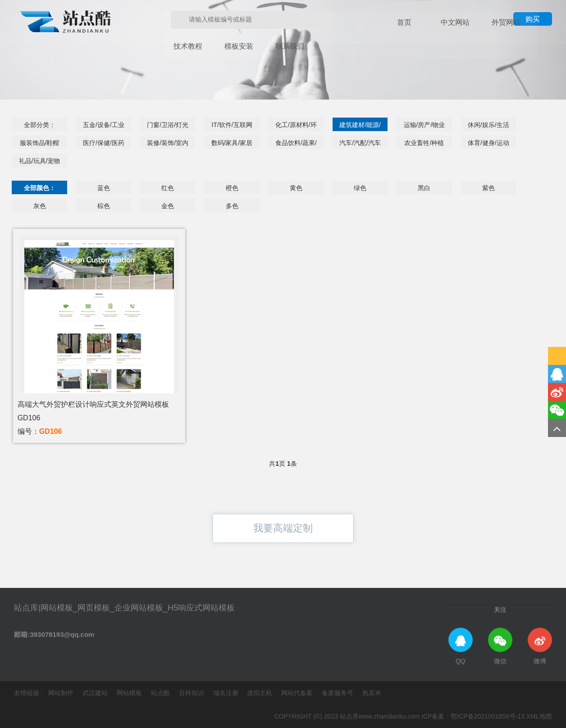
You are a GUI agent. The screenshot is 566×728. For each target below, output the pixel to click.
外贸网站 (452, 22)
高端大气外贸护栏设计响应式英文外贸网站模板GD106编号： (93, 418)
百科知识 (192, 693)
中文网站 (420, 22)
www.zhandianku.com (389, 716)
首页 (389, 22)
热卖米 (372, 693)
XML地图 (539, 716)
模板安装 (515, 22)
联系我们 (173, 45)
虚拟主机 (260, 693)
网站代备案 (298, 693)
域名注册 (227, 693)
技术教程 (484, 22)
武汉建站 (96, 693)
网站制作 (62, 693)
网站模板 (130, 693)
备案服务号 (338, 693)
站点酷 (161, 693)
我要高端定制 (283, 545)
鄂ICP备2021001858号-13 (487, 716)
